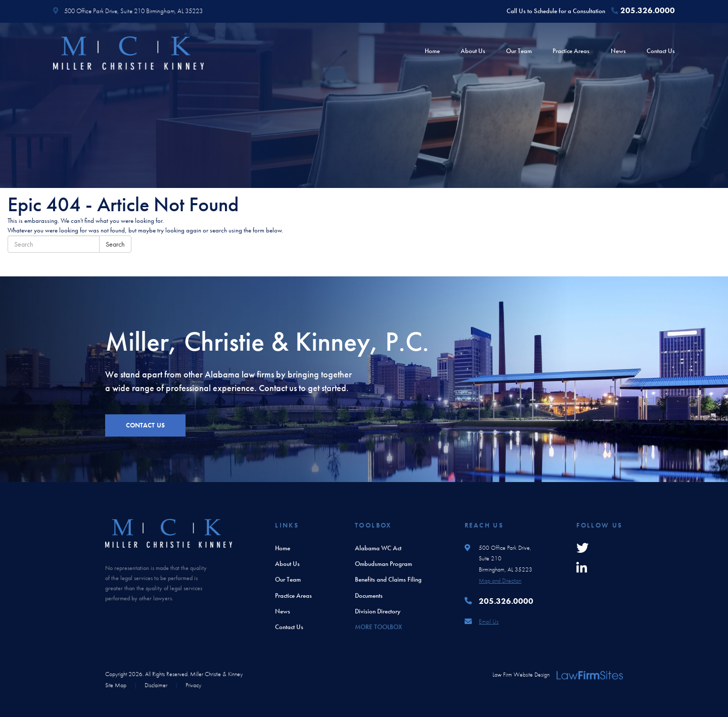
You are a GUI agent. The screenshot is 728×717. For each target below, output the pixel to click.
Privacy (193, 685)
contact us (145, 425)
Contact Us (661, 51)
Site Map (116, 685)
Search (115, 244)
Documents (369, 595)
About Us (473, 51)
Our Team (519, 51)
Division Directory (378, 611)
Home (432, 51)
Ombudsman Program (383, 564)
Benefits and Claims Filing (388, 579)
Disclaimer (156, 685)
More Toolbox (378, 627)
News (618, 51)
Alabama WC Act (378, 548)
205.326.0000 (648, 10)
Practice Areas (571, 51)
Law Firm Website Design (521, 675)
